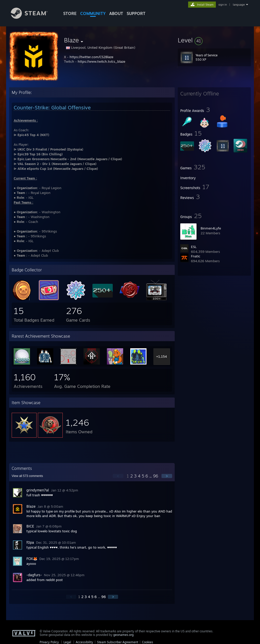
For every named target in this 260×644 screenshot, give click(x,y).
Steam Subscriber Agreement (118, 642)
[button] (214, 40)
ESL (194, 247)
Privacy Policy (49, 642)
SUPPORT (136, 13)
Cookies (148, 642)
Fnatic (196, 256)
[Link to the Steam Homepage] (33, 17)
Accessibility (84, 642)
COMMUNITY (93, 13)
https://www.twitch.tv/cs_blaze (101, 61)
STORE (70, 13)
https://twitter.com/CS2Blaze (91, 57)
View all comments (27, 476)
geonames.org (123, 635)
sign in (223, 5)
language (239, 5)
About (116, 13)
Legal (67, 642)
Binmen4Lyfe (211, 228)
